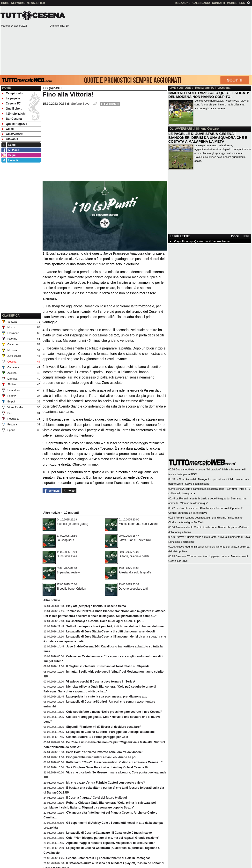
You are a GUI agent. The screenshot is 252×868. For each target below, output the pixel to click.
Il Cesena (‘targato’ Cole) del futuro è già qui (97, 798)
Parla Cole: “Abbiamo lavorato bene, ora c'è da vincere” (105, 752)
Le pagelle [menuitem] (11, 98)
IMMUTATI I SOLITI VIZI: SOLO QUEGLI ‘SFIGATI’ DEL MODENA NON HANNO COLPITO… (209, 95)
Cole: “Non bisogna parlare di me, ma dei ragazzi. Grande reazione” (113, 838)
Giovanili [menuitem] (10, 139)
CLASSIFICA (11, 316)
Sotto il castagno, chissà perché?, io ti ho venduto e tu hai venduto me (115, 626)
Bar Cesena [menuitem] (12, 119)
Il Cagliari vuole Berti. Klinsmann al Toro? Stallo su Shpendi (107, 666)
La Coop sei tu (66, 540)
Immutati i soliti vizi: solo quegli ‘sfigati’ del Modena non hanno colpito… (116, 672)
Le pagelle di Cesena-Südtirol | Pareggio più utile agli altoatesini (110, 732)
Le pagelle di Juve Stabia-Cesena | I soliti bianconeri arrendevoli (111, 631)
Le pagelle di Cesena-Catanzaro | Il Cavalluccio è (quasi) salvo (109, 833)
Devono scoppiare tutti (133, 589)
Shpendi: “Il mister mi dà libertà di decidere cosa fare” (104, 727)
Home (7, 88)
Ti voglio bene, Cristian (71, 589)
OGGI (235, 236)
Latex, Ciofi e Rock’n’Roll (135, 540)
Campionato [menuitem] (12, 93)
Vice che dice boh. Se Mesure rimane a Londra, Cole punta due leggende (116, 772)
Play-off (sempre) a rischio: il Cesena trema (96, 606)
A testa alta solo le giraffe (135, 572)
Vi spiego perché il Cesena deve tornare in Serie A (101, 682)
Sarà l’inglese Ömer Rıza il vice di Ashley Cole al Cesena (105, 767)
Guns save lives (67, 556)
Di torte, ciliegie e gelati (134, 556)
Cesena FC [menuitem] (11, 104)
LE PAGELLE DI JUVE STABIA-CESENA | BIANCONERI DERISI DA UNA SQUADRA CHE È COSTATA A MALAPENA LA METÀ (208, 138)
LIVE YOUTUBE (180, 88)
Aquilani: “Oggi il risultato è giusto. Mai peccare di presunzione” (111, 843)
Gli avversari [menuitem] (13, 134)
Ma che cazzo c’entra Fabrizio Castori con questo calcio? (106, 783)
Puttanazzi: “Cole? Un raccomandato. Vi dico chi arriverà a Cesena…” (115, 762)
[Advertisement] (160, 40)
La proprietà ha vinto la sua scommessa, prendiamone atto (107, 697)
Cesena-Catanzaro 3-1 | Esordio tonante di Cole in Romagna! (108, 858)
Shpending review (68, 572)
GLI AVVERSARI (181, 129)
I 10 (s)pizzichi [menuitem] (14, 114)
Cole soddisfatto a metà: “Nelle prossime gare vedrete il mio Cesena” (114, 712)
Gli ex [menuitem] (8, 129)
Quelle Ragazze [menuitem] (15, 124)
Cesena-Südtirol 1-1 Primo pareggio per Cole (97, 737)
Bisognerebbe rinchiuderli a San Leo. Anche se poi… (103, 757)
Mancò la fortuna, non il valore (138, 524)
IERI (246, 236)
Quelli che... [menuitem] (12, 109)
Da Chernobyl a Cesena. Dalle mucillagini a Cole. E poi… (105, 621)
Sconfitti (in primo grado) (72, 524)
